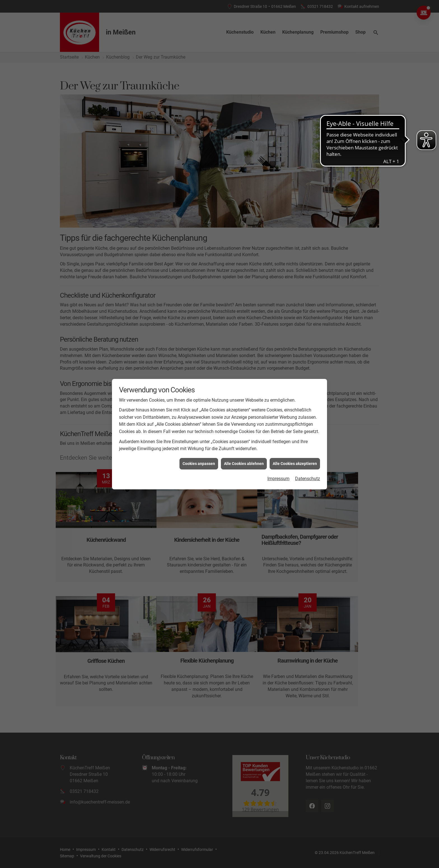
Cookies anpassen (199, 464)
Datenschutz (308, 479)
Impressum (278, 479)
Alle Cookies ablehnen (244, 464)
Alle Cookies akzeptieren (295, 464)
